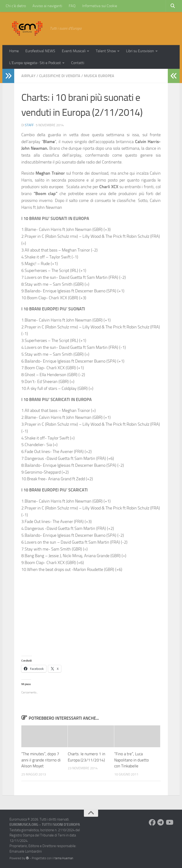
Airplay (28, 76)
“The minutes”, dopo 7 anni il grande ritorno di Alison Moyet (41, 760)
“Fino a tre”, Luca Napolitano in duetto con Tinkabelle (132, 760)
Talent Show (106, 51)
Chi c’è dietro (16, 6)
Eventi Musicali (74, 51)
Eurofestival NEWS (40, 51)
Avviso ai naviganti (47, 6)
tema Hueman (64, 858)
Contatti (78, 63)
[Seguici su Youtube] (169, 822)
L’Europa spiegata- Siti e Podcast (35, 63)
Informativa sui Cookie (100, 6)
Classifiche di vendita (60, 76)
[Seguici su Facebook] (152, 822)
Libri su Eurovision (140, 51)
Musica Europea (99, 76)
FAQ (72, 6)
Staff (29, 125)
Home (14, 51)
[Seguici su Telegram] (161, 822)
